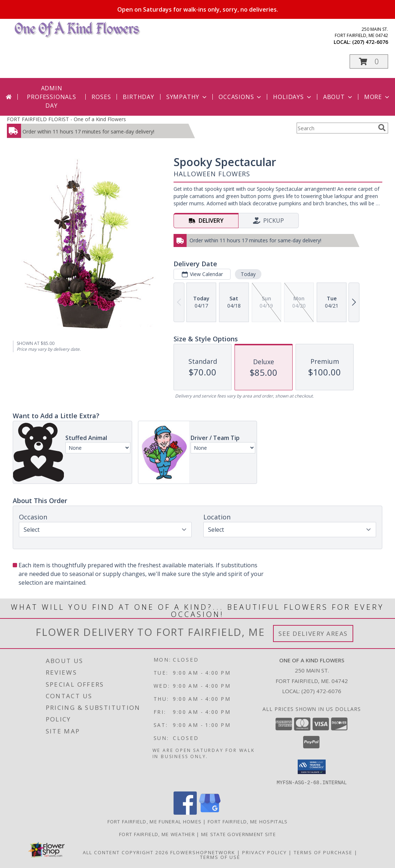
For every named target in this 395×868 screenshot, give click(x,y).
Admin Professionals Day (51, 97)
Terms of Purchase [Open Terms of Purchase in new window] (323, 852)
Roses (101, 97)
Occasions (241, 97)
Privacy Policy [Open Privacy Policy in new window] (264, 852)
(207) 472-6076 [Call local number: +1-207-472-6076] (370, 42)
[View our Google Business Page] (210, 812)
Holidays (293, 97)
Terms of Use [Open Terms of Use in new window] (220, 857)
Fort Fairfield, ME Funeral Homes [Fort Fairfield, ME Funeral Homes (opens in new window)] (155, 821)
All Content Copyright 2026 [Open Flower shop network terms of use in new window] (126, 852)
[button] (369, 61)
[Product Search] (336, 128)
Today (248, 274)
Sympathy (187, 97)
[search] (382, 128)
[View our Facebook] (185, 812)
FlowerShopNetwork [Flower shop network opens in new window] (203, 852)
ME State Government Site (239, 834)
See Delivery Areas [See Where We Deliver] (313, 633)
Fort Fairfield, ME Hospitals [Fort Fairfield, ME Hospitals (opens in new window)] (248, 821)
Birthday (138, 97)
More (377, 97)
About (338, 97)
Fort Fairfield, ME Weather (157, 834)
